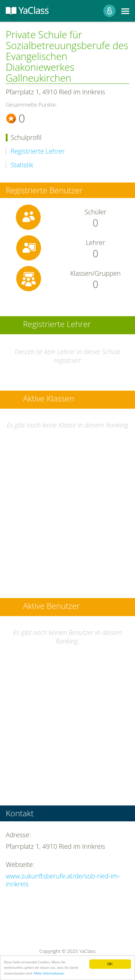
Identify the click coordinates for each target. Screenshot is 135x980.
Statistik (22, 165)
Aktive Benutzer (51, 606)
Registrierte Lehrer (38, 151)
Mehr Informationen (49, 974)
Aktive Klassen (49, 399)
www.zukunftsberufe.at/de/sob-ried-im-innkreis (63, 880)
